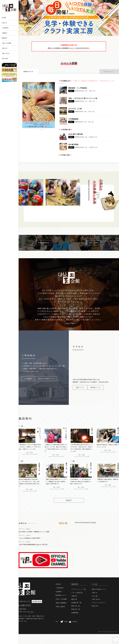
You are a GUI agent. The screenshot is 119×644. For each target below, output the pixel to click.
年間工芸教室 (60, 617)
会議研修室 (75, 623)
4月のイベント (28, 72)
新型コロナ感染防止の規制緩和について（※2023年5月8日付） (69, 48)
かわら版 (95, 606)
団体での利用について (99, 599)
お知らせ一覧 (63, 525)
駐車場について (61, 605)
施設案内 (4, 38)
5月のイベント (109, 72)
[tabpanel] (39, 105)
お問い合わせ (6, 53)
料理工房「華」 (76, 619)
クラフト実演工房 (77, 603)
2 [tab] (39, 130)
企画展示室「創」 (77, 613)
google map (36, 611)
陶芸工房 (74, 609)
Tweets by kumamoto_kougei (85, 525)
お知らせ (4, 23)
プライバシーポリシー (99, 613)
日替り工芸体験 (6, 43)
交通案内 (4, 33)
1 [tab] (36, 130)
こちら (31, 621)
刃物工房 (4, 48)
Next (56, 104)
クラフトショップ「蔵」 (79, 599)
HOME (4, 18)
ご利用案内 (5, 28)
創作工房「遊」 (76, 616)
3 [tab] (41, 130)
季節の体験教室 (61, 613)
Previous (21, 104)
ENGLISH (5, 58)
